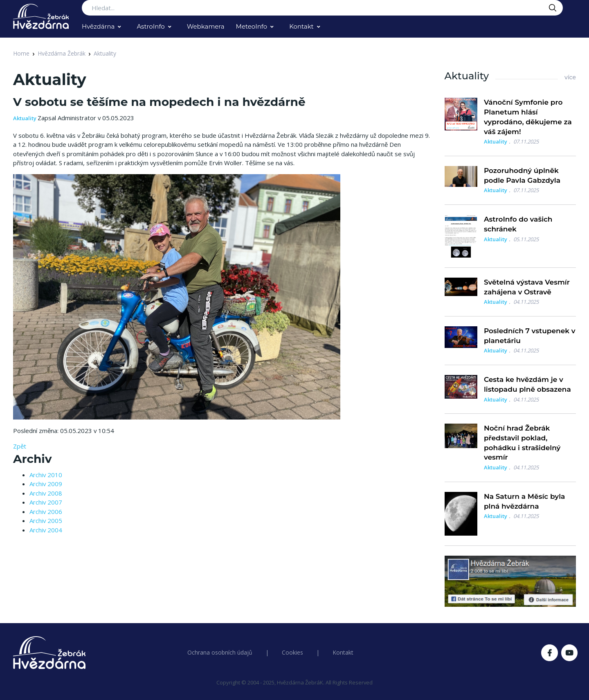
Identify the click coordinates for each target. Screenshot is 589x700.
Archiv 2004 (46, 530)
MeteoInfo (252, 26)
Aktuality (105, 53)
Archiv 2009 (46, 484)
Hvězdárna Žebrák (62, 53)
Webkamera (206, 26)
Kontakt (301, 26)
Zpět (20, 446)
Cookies (292, 652)
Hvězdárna (98, 26)
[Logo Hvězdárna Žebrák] (41, 16)
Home (21, 53)
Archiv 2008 (46, 493)
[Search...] (322, 8)
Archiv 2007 (46, 502)
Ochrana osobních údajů (220, 652)
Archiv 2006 (46, 512)
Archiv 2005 (46, 521)
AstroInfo (151, 26)
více (570, 77)
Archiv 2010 (46, 475)
